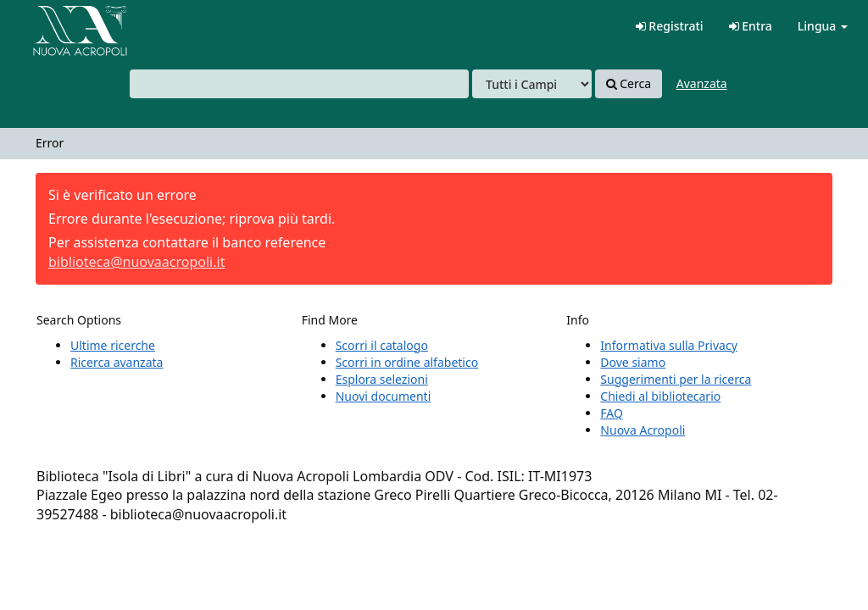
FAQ (612, 413)
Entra (751, 26)
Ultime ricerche (113, 345)
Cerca (629, 84)
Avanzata (702, 83)
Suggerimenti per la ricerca (676, 379)
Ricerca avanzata (117, 362)
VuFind (54, 26)
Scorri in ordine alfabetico (407, 362)
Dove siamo (633, 362)
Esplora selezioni (382, 379)
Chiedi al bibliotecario (660, 396)
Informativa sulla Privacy (668, 345)
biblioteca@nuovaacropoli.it (136, 262)
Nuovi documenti (384, 396)
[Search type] (532, 84)
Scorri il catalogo (382, 345)
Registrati (670, 26)
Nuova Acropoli (643, 430)
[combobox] (299, 84)
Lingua (823, 26)
